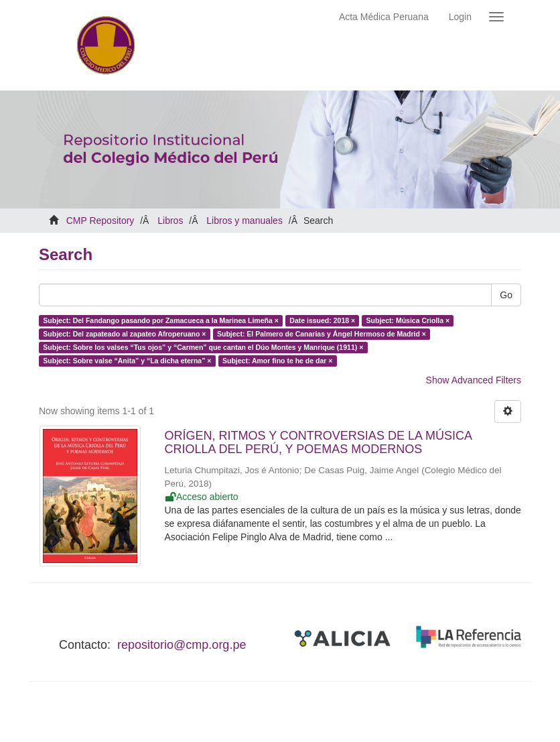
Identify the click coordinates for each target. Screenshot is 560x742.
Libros (170, 221)
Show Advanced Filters (474, 380)
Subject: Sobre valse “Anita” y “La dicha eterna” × (127, 361)
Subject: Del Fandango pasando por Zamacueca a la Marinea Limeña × (161, 320)
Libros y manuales (244, 221)
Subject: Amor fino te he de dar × (277, 361)
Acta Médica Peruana (384, 17)
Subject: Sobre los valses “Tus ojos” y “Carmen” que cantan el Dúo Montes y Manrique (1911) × (203, 347)
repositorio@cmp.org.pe (182, 645)
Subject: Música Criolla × (408, 320)
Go (506, 295)
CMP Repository (100, 221)
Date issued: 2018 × (322, 320)
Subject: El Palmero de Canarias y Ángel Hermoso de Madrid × (322, 334)
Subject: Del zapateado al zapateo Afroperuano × (124, 334)
